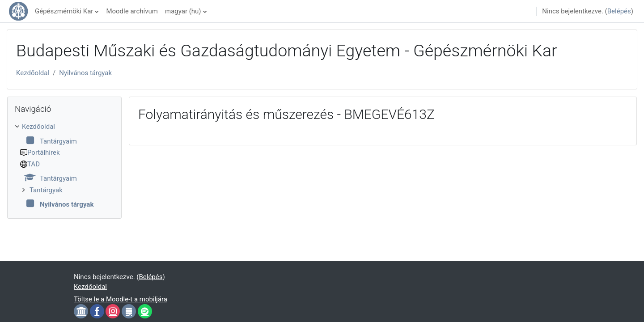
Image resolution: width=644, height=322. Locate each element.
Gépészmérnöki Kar (64, 11)
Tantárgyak (46, 190)
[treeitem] (64, 166)
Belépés (619, 11)
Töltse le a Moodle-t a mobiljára (121, 299)
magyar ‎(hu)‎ (183, 11)
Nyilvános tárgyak (85, 73)
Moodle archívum (132, 11)
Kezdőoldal (33, 73)
